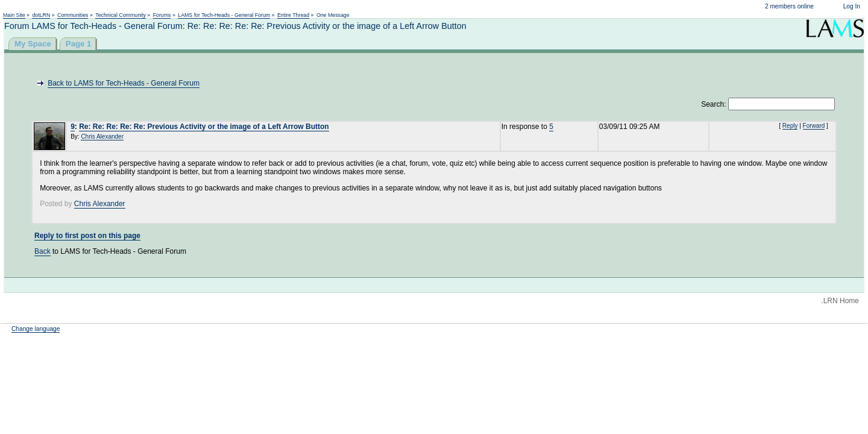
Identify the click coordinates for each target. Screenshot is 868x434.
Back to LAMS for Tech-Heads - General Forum (124, 83)
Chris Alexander (102, 137)
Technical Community (121, 15)
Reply (790, 126)
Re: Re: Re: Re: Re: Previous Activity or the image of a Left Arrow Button (204, 127)
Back (42, 251)
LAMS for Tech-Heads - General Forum (224, 15)
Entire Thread (293, 15)
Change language (36, 329)
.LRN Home (840, 301)
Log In (852, 6)
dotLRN (41, 15)
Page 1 (79, 44)
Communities (73, 15)
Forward (814, 126)
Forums (162, 15)
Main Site (14, 15)
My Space (33, 44)
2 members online (789, 6)
